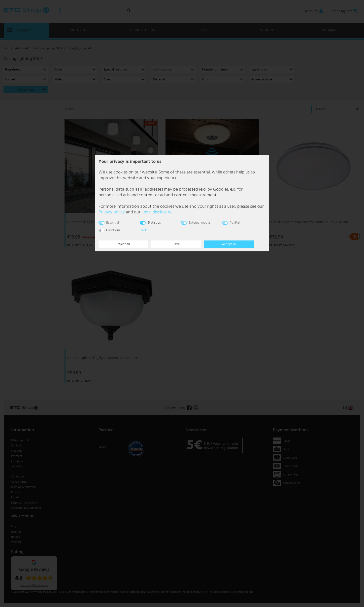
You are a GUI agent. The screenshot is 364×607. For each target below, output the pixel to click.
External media (199, 223)
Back (143, 230)
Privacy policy (112, 212)
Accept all (229, 244)
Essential (113, 223)
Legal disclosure (156, 212)
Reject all (123, 244)
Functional (114, 230)
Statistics (154, 223)
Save (176, 244)
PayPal (235, 223)
